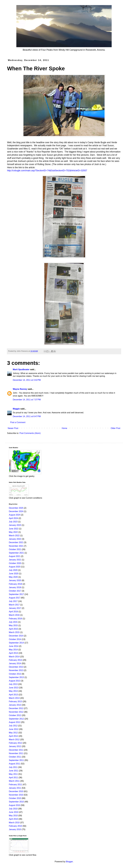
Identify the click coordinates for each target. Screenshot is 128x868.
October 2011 (15, 757)
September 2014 (16, 643)
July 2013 (13, 684)
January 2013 (15, 705)
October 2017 (15, 591)
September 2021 (16, 553)
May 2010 (13, 816)
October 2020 (15, 563)
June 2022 (14, 529)
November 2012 (16, 712)
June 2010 (14, 812)
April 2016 (13, 612)
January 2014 (15, 663)
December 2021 (16, 542)
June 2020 (14, 574)
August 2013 (15, 681)
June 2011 (14, 771)
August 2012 (15, 722)
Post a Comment (18, 422)
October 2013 (15, 674)
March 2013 (14, 698)
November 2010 (16, 795)
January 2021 (15, 560)
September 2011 (16, 760)
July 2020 (13, 570)
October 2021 (15, 549)
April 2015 (13, 629)
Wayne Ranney (20, 389)
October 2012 (15, 715)
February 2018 (15, 584)
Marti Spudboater (21, 369)
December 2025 (16, 508)
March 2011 (14, 781)
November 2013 (16, 670)
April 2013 (13, 695)
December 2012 (16, 708)
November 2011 (16, 753)
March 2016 (14, 615)
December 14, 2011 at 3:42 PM (27, 380)
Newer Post (13, 428)
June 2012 (14, 729)
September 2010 (16, 802)
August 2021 (15, 556)
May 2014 (13, 650)
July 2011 (13, 767)
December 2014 (16, 636)
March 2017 (14, 605)
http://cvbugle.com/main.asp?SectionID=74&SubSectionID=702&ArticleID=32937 (47, 171)
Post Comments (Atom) (30, 433)
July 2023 (13, 522)
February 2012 (15, 743)
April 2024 (13, 518)
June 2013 (14, 688)
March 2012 (14, 740)
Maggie (16, 409)
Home (64, 428)
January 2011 (15, 788)
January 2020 (15, 580)
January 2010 (15, 829)
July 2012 (13, 726)
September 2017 (16, 594)
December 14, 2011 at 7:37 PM (27, 400)
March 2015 (14, 632)
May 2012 (13, 733)
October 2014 (15, 639)
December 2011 (16, 750)
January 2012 (15, 746)
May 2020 (13, 577)
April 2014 (13, 653)
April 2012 (13, 736)
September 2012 (16, 719)
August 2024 (15, 515)
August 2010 (15, 805)
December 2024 (16, 511)
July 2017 (13, 601)
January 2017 (15, 608)
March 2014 (14, 657)
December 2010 (16, 791)
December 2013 (16, 667)
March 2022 (14, 536)
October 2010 (15, 798)
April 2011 (13, 778)
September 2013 (16, 677)
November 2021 (16, 546)
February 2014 (15, 660)
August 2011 (15, 764)
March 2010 (14, 823)
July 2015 (13, 622)
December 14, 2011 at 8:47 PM (27, 416)
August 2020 (15, 567)
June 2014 (14, 646)
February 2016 (15, 619)
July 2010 (13, 809)
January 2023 (15, 525)
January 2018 (15, 587)
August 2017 (15, 598)
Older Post (115, 428)
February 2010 (15, 826)
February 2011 (15, 785)
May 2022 (13, 532)
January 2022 (15, 539)
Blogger (69, 862)
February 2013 (15, 701)
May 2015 (13, 625)
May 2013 (13, 691)
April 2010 (13, 819)
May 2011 (13, 774)
